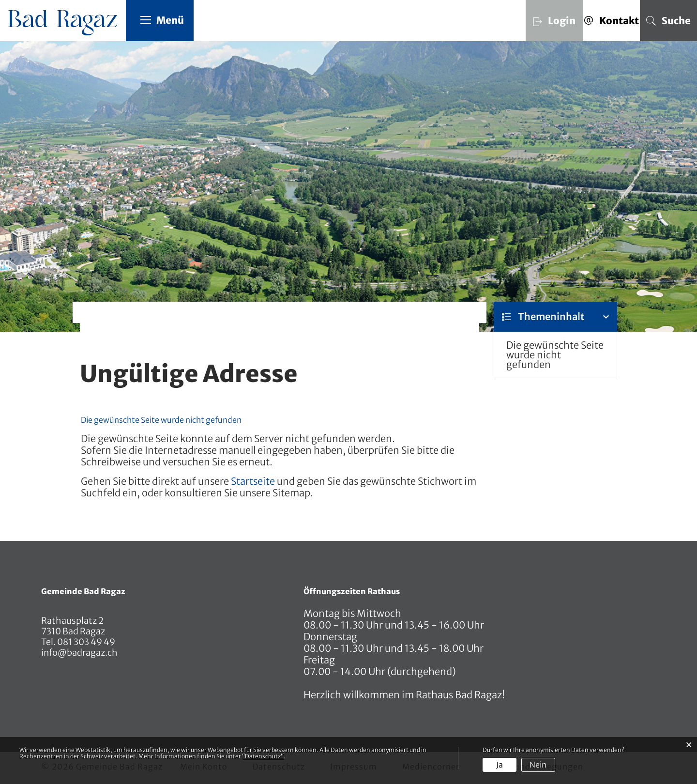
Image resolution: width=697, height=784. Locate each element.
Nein (538, 765)
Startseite (253, 481)
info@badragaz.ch (79, 653)
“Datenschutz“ (263, 756)
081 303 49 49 (85, 642)
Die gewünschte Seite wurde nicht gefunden (555, 355)
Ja (500, 765)
